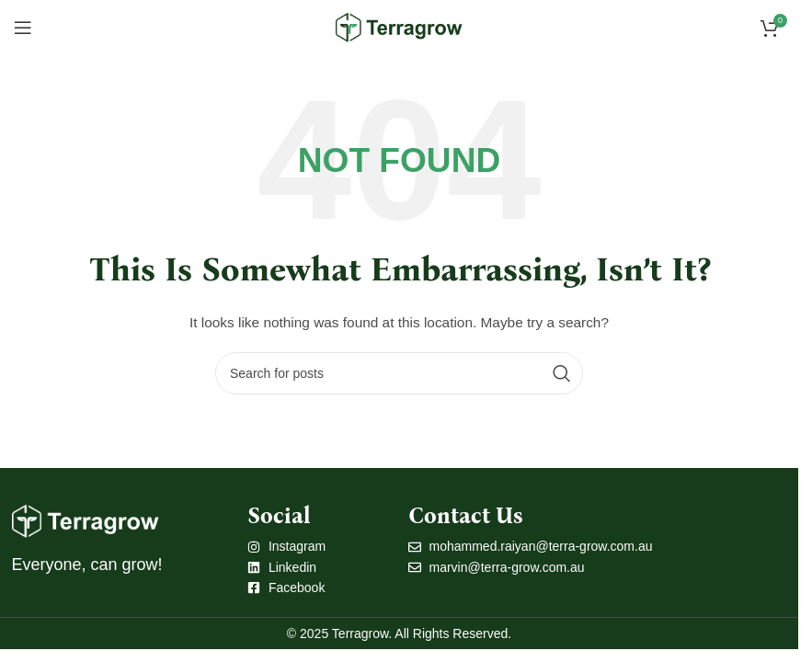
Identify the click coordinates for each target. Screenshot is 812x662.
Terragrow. (362, 633)
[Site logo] (399, 27)
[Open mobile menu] (23, 28)
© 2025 (309, 633)
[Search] (399, 373)
